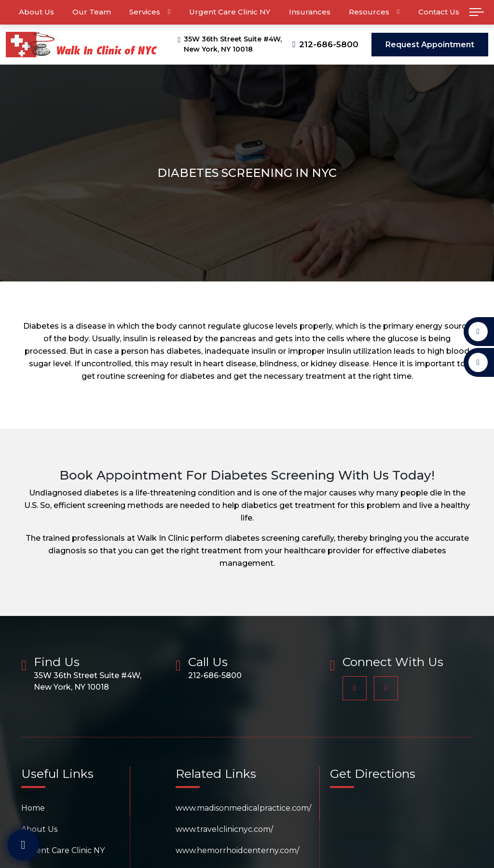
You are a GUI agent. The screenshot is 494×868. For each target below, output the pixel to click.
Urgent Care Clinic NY (230, 12)
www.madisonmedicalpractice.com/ (243, 808)
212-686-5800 (329, 44)
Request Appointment (430, 45)
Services (145, 12)
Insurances (310, 12)
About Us (36, 12)
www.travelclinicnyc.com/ (224, 829)
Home (33, 808)
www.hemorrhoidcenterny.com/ (237, 850)
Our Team (92, 12)
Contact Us (439, 12)
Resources (369, 12)
